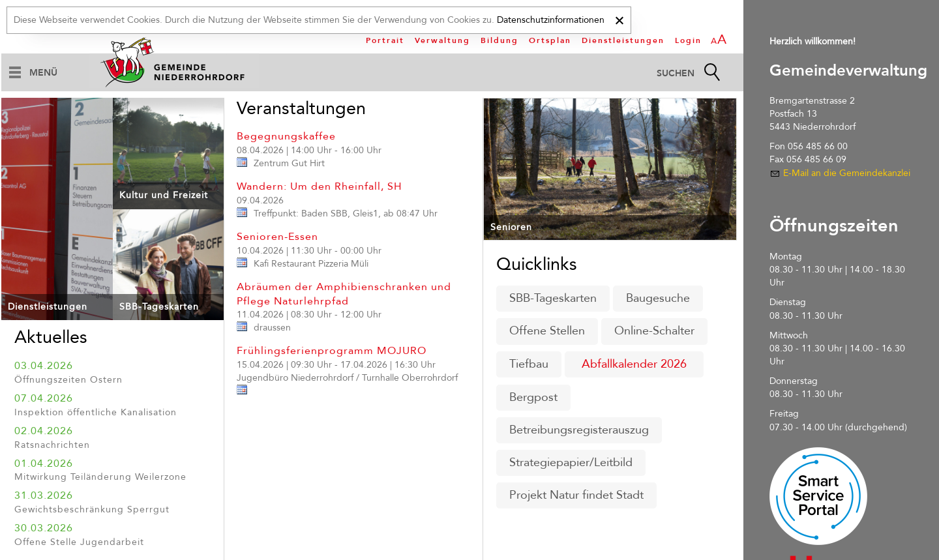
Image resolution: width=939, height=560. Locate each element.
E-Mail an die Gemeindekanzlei (847, 173)
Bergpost (533, 397)
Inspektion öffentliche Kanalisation (96, 412)
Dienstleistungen (623, 40)
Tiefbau (529, 364)
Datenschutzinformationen (551, 20)
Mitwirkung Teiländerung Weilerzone (100, 477)
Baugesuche (658, 298)
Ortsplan (550, 40)
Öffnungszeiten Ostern (68, 380)
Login (688, 40)
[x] (619, 19)
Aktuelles (51, 337)
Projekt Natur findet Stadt (576, 495)
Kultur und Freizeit (164, 195)
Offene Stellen (547, 331)
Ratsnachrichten (52, 445)
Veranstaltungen (301, 109)
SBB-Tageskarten (159, 307)
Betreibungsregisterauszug (579, 430)
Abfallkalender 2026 (634, 364)
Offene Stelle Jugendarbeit (79, 542)
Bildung (499, 40)
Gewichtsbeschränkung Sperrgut (92, 509)
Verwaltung (442, 40)
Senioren (511, 227)
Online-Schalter (654, 331)
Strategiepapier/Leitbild (571, 463)
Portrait (385, 40)
